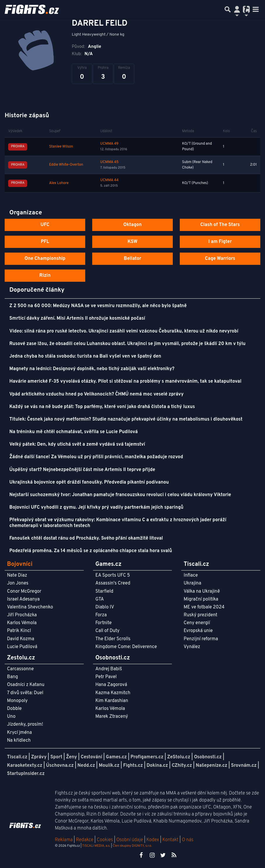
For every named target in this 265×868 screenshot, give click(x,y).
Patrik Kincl (19, 631)
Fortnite (104, 623)
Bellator (132, 259)
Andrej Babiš (109, 669)
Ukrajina (192, 583)
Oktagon (132, 225)
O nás (188, 840)
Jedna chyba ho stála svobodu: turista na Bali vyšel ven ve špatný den (85, 356)
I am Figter (220, 242)
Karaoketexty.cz (25, 766)
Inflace (191, 575)
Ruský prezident (200, 615)
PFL (45, 242)
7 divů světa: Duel (25, 693)
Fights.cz (133, 766)
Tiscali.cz (17, 757)
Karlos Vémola (22, 623)
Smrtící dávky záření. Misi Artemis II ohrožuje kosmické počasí (77, 318)
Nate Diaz (17, 575)
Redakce (84, 840)
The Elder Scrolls (113, 639)
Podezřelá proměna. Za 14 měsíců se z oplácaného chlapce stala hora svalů (91, 551)
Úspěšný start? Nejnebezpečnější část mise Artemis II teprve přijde (82, 470)
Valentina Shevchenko (30, 607)
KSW (132, 242)
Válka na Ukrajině (202, 591)
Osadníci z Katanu (26, 685)
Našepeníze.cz (212, 766)
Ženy (71, 757)
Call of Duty (108, 631)
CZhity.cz (182, 766)
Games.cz (116, 757)
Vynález (192, 647)
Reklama (64, 840)
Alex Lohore (59, 183)
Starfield (104, 591)
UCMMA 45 (109, 162)
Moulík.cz (109, 766)
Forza (101, 615)
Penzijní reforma (201, 639)
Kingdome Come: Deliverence (126, 647)
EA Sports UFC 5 (113, 575)
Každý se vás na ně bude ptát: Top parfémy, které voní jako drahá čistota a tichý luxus (102, 407)
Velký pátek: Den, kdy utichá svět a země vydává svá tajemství (77, 444)
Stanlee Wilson (61, 147)
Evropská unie (198, 631)
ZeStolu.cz (179, 757)
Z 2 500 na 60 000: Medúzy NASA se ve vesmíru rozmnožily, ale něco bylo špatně (98, 306)
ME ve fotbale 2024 (204, 607)
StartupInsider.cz (26, 774)
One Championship (45, 259)
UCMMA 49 (109, 144)
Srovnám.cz (244, 766)
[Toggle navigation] (256, 9)
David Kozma (21, 639)
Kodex (153, 840)
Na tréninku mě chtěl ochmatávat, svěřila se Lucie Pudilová (74, 432)
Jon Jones (18, 583)
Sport (56, 757)
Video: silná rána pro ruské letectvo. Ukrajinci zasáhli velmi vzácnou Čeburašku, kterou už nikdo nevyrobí (124, 331)
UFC (45, 225)
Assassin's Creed (113, 583)
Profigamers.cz (147, 757)
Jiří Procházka (22, 615)
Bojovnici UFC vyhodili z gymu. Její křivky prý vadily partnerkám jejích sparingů (96, 508)
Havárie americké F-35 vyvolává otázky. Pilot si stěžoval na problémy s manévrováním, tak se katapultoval (125, 381)
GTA (100, 599)
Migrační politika (201, 599)
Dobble (14, 709)
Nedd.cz (86, 766)
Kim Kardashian (112, 701)
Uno (11, 717)
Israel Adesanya (23, 599)
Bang (13, 677)
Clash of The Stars (220, 225)
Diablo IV (105, 607)
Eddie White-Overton (66, 165)
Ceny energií (197, 623)
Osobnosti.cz (208, 757)
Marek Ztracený (112, 717)
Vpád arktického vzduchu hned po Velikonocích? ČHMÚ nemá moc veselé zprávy (96, 394)
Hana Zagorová (111, 685)
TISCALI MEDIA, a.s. (96, 846)
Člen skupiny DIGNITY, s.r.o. (132, 846)
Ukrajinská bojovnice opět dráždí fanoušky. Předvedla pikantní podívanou (89, 482)
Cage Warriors (220, 259)
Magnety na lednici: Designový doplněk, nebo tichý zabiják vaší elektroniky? (92, 369)
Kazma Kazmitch (113, 693)
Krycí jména (19, 733)
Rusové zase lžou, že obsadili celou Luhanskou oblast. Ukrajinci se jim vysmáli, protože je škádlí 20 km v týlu (127, 344)
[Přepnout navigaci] (237, 9)
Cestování (91, 757)
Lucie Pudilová (22, 647)
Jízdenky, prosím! (25, 724)
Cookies (105, 840)
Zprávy (39, 757)
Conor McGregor (24, 591)
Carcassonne (20, 669)
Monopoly (17, 701)
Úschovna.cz (60, 766)
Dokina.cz (157, 766)
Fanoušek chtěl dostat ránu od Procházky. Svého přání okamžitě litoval (86, 538)
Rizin (45, 276)
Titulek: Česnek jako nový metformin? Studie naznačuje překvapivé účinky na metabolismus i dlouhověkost (126, 419)
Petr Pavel (106, 677)
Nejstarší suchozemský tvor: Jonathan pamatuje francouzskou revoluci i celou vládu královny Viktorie (120, 495)
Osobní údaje (130, 840)
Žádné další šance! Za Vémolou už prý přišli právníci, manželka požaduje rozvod (96, 457)
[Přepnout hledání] (228, 9)
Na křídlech (19, 741)
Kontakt (171, 840)
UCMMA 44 (109, 180)
